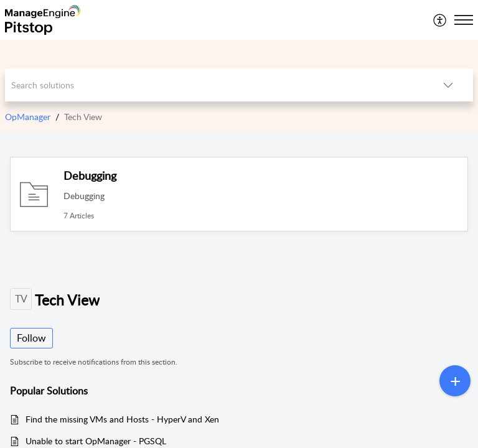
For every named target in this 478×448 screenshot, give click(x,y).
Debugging (90, 175)
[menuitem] (440, 20)
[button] (440, 20)
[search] (214, 85)
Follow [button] (31, 338)
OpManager (28, 117)
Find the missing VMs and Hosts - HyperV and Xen (122, 419)
